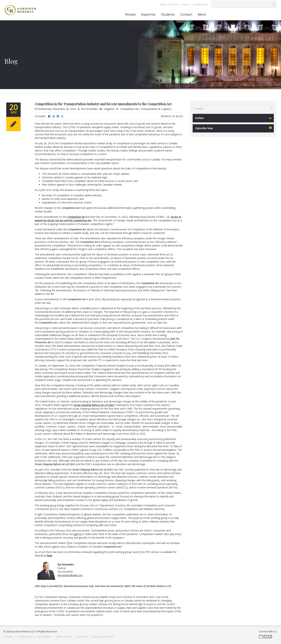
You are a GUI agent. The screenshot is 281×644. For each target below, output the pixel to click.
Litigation (109, 109)
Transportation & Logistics (156, 109)
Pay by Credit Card (103, 637)
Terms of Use (64, 637)
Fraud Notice (25, 637)
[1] (141, 552)
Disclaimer (82, 637)
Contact (186, 14)
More (202, 14)
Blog (187, 4)
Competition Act (130, 109)
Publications (201, 4)
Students (168, 14)
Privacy (9, 637)
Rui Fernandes (90, 109)
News (163, 4)
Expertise (148, 14)
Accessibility (44, 637)
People (130, 14)
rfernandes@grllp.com (70, 575)
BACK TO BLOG (172, 116)
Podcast (175, 4)
